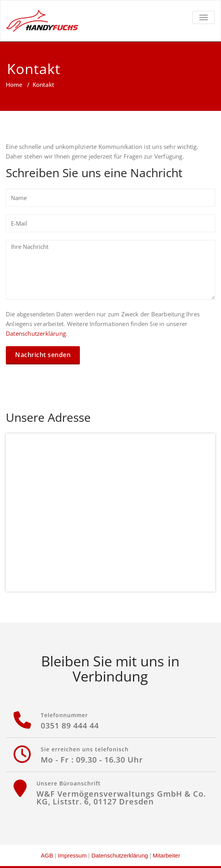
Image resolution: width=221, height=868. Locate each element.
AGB (47, 855)
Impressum (72, 855)
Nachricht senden (43, 355)
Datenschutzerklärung (36, 333)
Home (14, 85)
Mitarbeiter (167, 855)
